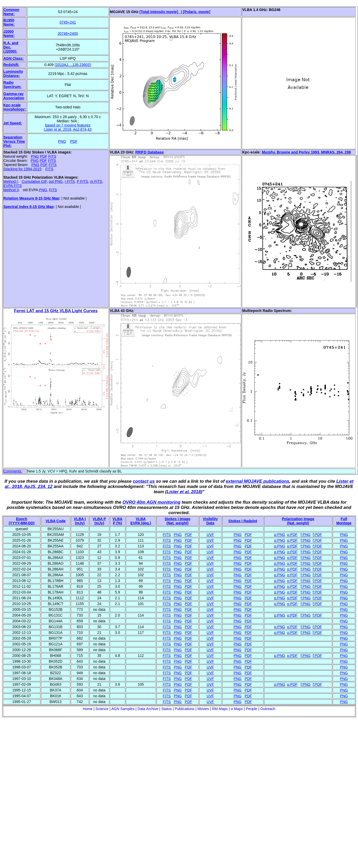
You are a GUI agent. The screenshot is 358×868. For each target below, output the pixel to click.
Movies (203, 709)
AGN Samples (123, 709)
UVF (210, 535)
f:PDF (317, 535)
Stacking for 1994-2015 (22, 169)
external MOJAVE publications (257, 481)
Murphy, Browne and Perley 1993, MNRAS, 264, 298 (306, 152)
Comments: (13, 471)
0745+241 (68, 22)
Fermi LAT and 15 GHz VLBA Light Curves (56, 311)
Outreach (268, 709)
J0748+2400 (68, 34)
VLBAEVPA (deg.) (141, 521)
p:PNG (280, 535)
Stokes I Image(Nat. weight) (178, 521)
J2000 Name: (9, 34)
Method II (11, 190)
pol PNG (56, 182)
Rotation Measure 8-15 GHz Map (31, 198)
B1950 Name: (9, 22)
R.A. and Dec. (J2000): (11, 47)
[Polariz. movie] (197, 12)
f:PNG (306, 535)
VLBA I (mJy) (80, 521)
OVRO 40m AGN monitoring (152, 502)
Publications (185, 709)
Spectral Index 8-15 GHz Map (28, 207)
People (252, 709)
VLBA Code (56, 521)
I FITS (70, 182)
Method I (10, 182)
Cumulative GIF (34, 182)
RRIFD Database (150, 152)
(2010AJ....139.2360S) (73, 65)
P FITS (82, 182)
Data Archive (148, 709)
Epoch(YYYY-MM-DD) (22, 521)
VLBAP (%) (117, 521)
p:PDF (293, 535)
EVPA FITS (13, 186)
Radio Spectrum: (12, 85)
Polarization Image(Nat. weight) (298, 521)
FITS (52, 156)
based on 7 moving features (68, 125)
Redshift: (11, 65)
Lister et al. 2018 (184, 492)
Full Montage (344, 521)
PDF (74, 141)
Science (102, 709)
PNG (62, 141)
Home (88, 709)
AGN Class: (13, 58)
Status (167, 709)
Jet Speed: (13, 123)
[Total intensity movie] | (161, 12)
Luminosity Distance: (13, 74)
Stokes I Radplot (243, 521)
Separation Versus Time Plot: (14, 141)
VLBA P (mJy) (99, 521)
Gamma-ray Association (14, 96)
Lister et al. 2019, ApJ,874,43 (68, 129)
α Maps (237, 709)
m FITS (96, 182)
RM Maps (220, 709)
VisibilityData (210, 521)
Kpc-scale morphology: (15, 107)
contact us (144, 481)
